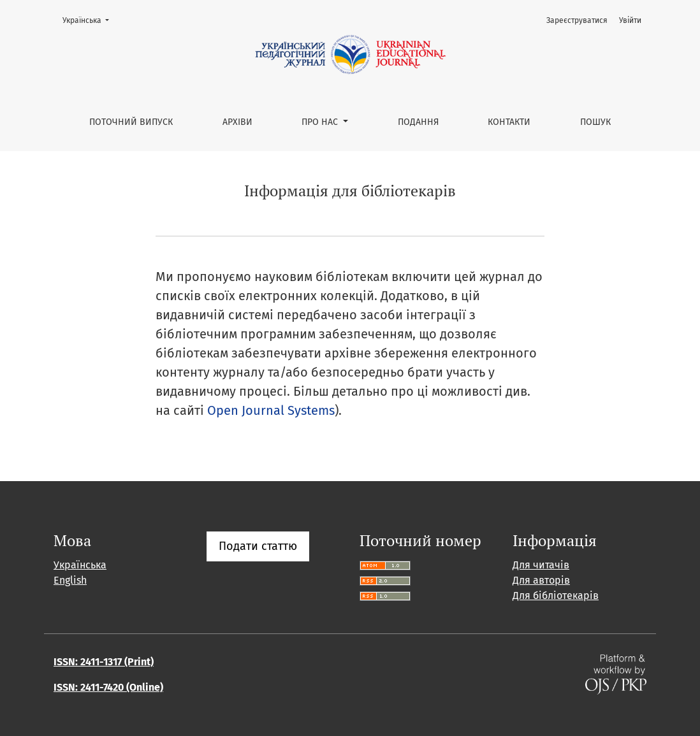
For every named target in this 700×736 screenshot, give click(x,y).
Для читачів (541, 565)
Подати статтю (258, 546)
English (70, 580)
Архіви (237, 122)
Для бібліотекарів (556, 595)
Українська (90, 19)
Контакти (509, 122)
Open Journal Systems (271, 410)
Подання (418, 122)
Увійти (630, 20)
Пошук (595, 122)
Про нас (321, 122)
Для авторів (541, 580)
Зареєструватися (577, 20)
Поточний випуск (131, 122)
